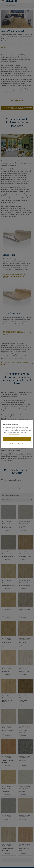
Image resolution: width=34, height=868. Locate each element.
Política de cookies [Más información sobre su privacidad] (14, 434)
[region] (17, 434)
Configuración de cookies (17, 444)
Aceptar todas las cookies (17, 439)
